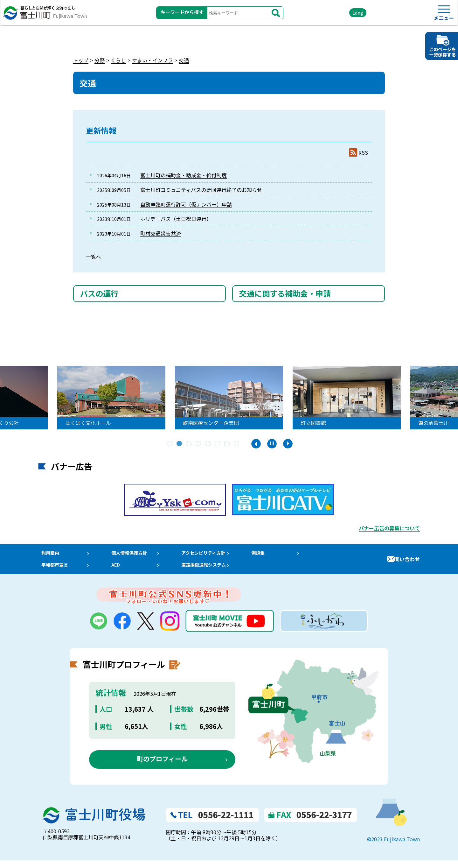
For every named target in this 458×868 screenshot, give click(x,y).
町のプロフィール (162, 767)
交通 (184, 60)
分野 (100, 60)
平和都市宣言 (53, 571)
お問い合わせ (405, 563)
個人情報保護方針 (133, 555)
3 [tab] (189, 444)
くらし (118, 60)
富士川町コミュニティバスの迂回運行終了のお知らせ (201, 190)
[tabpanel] (124, 398)
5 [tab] (208, 444)
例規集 (270, 555)
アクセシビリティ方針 (213, 555)
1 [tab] (170, 444)
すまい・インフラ (152, 60)
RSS (363, 153)
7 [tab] (227, 444)
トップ (81, 60)
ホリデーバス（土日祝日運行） (176, 219)
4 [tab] (199, 444)
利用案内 (48, 555)
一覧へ (94, 257)
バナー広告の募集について (389, 528)
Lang (331, 16)
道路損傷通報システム (213, 571)
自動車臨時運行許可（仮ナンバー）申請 (186, 204)
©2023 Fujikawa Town (393, 847)
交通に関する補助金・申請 (285, 293)
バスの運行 (99, 293)
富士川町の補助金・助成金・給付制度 (184, 175)
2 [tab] (180, 444)
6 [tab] (218, 444)
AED (118, 571)
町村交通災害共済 (161, 233)
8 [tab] (237, 444)
